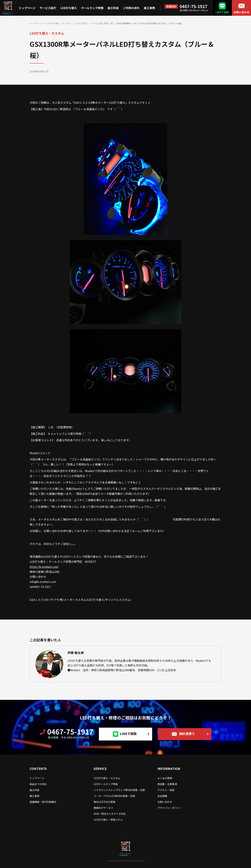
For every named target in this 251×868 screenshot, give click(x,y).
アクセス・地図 (166, 790)
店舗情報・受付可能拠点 (43, 802)
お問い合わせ (241, 12)
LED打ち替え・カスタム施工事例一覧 (94, 23)
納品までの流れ (38, 784)
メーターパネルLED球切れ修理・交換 (114, 796)
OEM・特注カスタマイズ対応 (110, 814)
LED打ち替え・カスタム (59, 23)
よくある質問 (165, 778)
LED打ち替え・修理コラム (108, 820)
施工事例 (149, 8)
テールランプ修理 (92, 8)
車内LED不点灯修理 (104, 802)
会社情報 (162, 796)
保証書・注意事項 (167, 784)
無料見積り (187, 734)
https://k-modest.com (44, 567)
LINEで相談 (222, 12)
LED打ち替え (69, 8)
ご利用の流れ (131, 8)
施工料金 (113, 8)
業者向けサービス (103, 808)
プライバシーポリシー (170, 808)
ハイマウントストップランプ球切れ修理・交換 (119, 790)
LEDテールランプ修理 (106, 784)
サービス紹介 (48, 8)
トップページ (27, 8)
